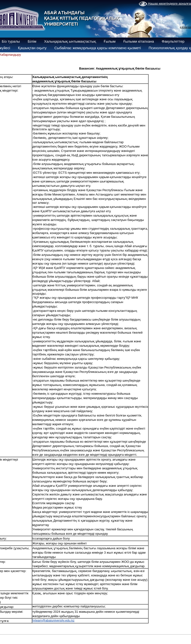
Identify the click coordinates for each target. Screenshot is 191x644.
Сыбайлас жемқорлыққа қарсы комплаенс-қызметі (98, 48)
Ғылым (110, 41)
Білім (32, 41)
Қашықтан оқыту (32, 48)
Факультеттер (173, 41)
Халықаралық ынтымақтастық (70, 41)
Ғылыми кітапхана (139, 41)
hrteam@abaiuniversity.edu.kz (53, 620)
